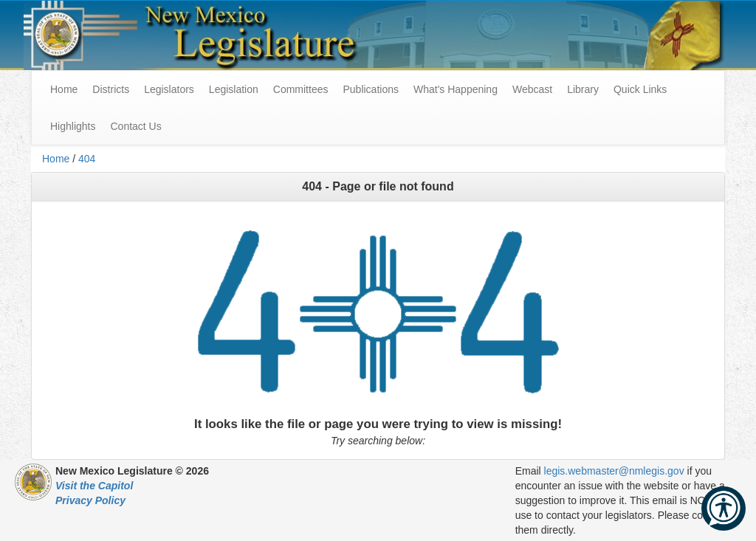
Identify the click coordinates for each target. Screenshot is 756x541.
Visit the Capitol (94, 486)
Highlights (73, 126)
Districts (111, 89)
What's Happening (456, 89)
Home (56, 159)
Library (583, 89)
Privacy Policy (90, 500)
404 (87, 159)
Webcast (532, 89)
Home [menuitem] (64, 89)
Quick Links (640, 89)
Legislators (169, 89)
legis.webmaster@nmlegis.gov (614, 471)
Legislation (234, 89)
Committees (301, 89)
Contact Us (135, 126)
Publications (371, 89)
